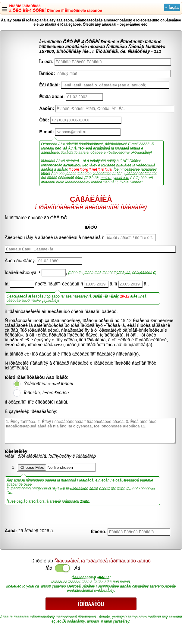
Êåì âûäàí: (49, 85)
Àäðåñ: (47, 108)
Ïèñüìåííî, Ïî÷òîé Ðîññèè (46, 393)
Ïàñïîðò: (47, 73)
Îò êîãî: (46, 62)
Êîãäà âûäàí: (52, 97)
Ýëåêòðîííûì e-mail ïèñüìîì (49, 384)
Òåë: (44, 120)
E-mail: (47, 132)
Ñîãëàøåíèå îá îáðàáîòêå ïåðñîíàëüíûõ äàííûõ (103, 561)
